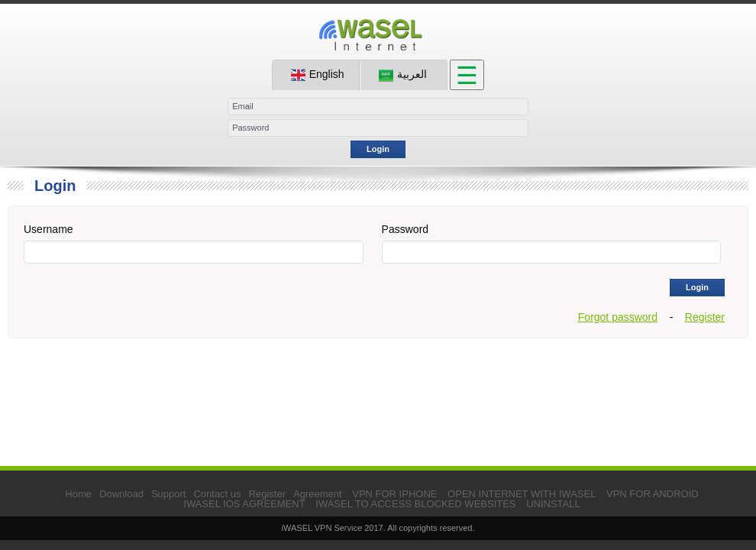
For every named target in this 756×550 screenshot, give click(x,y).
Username (48, 229)
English (318, 75)
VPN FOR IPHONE (394, 494)
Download (121, 494)
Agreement (318, 494)
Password (405, 229)
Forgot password (618, 317)
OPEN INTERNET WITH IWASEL (522, 494)
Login (378, 149)
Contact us (217, 494)
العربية (403, 75)
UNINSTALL (553, 504)
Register (705, 317)
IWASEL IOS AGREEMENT (244, 504)
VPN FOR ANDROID (653, 494)
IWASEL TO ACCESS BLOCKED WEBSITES (415, 504)
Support (169, 494)
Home (78, 494)
